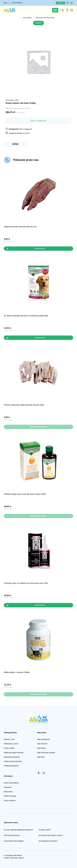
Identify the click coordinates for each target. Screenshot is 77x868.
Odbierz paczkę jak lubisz (13, 761)
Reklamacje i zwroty (11, 744)
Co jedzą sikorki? (45, 830)
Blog (5, 3)
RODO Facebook (10, 796)
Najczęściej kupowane (12, 757)
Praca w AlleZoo (10, 801)
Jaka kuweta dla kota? (12, 835)
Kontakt (60, 3)
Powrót (38, 23)
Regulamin (8, 787)
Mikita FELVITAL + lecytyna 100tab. (17, 672)
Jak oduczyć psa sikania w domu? (51, 835)
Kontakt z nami (9, 739)
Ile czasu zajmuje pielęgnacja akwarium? (18, 830)
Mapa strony (8, 792)
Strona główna (27, 18)
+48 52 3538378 (17, 3)
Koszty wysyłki (9, 748)
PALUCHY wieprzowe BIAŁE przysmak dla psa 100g (24, 405)
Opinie (15, 144)
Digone (21, 858)
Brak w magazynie (38, 427)
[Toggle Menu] (55, 10)
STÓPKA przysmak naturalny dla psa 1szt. (20, 227)
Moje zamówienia (43, 739)
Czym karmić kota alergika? (14, 841)
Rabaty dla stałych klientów (14, 753)
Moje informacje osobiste (46, 753)
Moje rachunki (42, 744)
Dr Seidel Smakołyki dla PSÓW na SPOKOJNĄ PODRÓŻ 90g (26, 316)
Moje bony (41, 757)
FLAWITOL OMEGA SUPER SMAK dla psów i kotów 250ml (25, 494)
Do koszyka (40, 249)
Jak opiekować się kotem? (48, 841)
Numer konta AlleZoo (11, 783)
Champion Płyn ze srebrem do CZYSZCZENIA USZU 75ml (26, 583)
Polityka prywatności (11, 766)
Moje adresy (41, 748)
